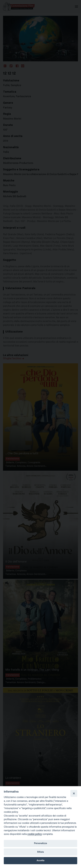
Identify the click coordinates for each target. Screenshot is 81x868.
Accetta (40, 860)
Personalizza (40, 843)
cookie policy (35, 834)
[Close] (74, 793)
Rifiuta (40, 852)
